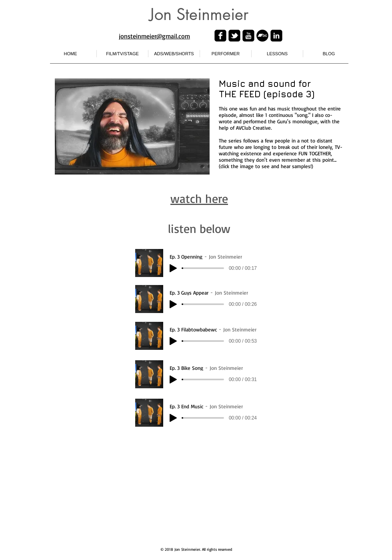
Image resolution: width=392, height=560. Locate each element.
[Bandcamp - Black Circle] (262, 36)
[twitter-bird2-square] (234, 36)
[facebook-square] (220, 36)
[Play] (173, 268)
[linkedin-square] (276, 36)
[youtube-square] (248, 36)
